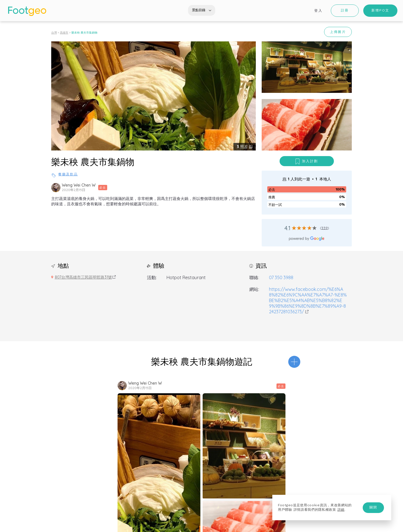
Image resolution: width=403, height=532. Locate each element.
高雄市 (64, 33)
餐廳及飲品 (68, 174)
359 (324, 228)
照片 (243, 147)
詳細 (341, 510)
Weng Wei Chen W (79, 185)
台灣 (54, 33)
